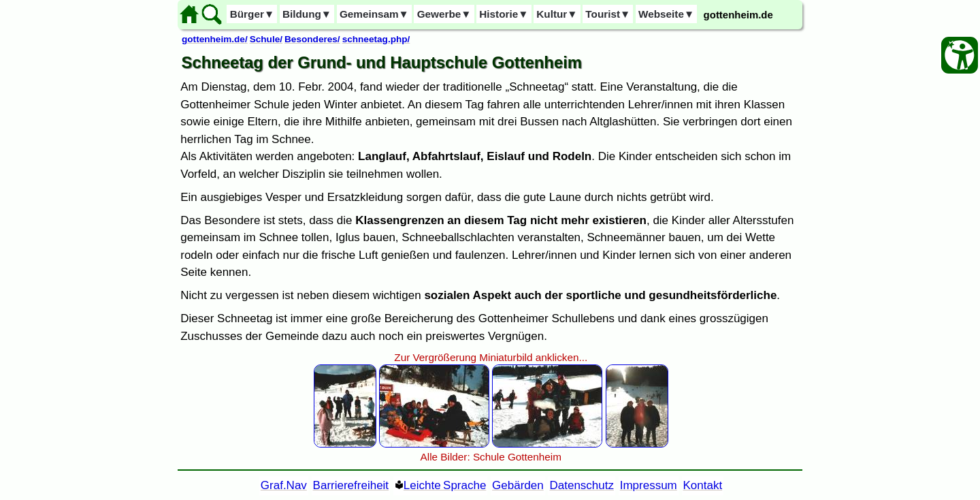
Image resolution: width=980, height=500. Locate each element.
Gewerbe (444, 14)
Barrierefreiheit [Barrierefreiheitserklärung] (351, 485)
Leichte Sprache (445, 485)
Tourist (608, 14)
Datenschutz (582, 485)
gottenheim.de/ (215, 39)
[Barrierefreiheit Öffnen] (960, 55)
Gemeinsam (374, 14)
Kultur (557, 14)
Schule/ (266, 39)
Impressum (649, 485)
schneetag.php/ (376, 39)
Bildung (307, 14)
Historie (504, 14)
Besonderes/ (312, 39)
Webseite (666, 14)
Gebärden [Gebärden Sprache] (518, 485)
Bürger (252, 14)
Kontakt (703, 485)
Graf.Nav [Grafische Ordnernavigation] (284, 485)
